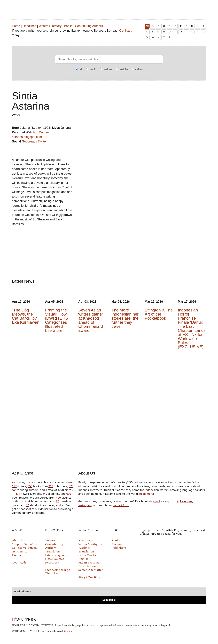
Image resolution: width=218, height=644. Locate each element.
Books (68, 26)
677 (14, 486)
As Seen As (20, 552)
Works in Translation (86, 550)
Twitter (42, 141)
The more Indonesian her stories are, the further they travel (125, 318)
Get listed (126, 31)
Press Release (87, 566)
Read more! (147, 494)
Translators (53, 552)
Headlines (29, 26)
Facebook (186, 501)
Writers (106, 70)
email (156, 501)
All (147, 26)
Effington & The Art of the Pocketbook (159, 314)
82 (57, 501)
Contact (17, 555)
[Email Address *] (109, 592)
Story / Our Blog (89, 577)
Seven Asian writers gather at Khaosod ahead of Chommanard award (91, 320)
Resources (52, 563)
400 (59, 498)
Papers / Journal (89, 563)
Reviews (117, 544)
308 (51, 486)
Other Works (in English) (89, 557)
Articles (122, 70)
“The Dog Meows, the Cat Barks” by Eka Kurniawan (26, 316)
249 (45, 494)
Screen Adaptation (91, 570)
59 (27, 505)
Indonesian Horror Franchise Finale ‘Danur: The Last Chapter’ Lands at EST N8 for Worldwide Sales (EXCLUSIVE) (192, 328)
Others (137, 70)
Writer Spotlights (90, 544)
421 (18, 494)
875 (71, 486)
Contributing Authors (89, 26)
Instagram (85, 505)
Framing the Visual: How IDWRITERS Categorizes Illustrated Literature (57, 320)
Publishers (119, 548)
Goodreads (29, 141)
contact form (121, 505)
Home (16, 26)
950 (30, 486)
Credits (68, 631)
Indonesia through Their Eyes (58, 572)
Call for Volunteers (25, 548)
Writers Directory (50, 26)
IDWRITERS (109, 7)
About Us (18, 540)
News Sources (55, 559)
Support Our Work (25, 544)
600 (69, 494)
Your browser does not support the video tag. (109, 409)
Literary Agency (56, 555)
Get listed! (19, 563)
